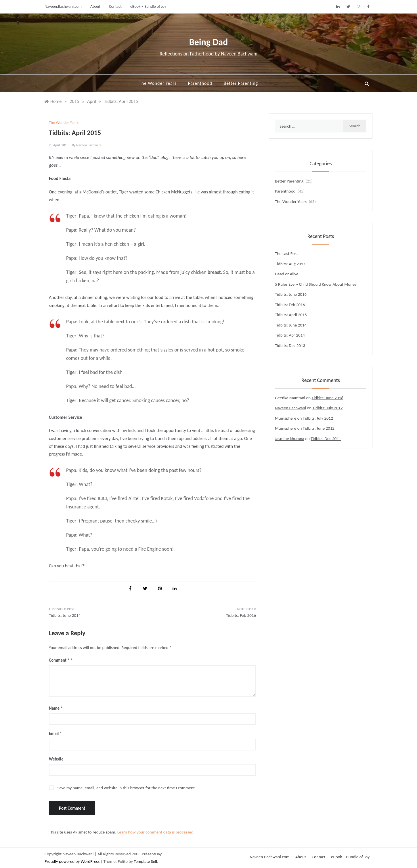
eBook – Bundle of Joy (148, 6)
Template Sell (145, 861)
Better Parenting (241, 83)
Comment (59, 660)
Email (55, 733)
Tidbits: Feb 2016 (241, 615)
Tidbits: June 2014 (65, 615)
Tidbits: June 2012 (319, 428)
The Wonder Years (158, 83)
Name (56, 708)
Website (56, 759)
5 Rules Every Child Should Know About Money (316, 284)
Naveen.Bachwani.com (63, 6)
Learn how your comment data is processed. (156, 832)
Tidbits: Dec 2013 (290, 345)
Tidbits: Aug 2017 (290, 264)
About (95, 6)
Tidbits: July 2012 (328, 408)
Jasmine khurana (290, 439)
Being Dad (209, 42)
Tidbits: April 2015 (291, 315)
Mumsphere (286, 418)
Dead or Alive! (287, 274)
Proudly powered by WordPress (72, 861)
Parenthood (200, 83)
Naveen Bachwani (89, 145)
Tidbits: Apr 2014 (290, 335)
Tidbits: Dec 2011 (326, 439)
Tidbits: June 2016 (291, 294)
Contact (115, 6)
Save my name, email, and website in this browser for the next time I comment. (126, 788)
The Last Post (286, 254)
